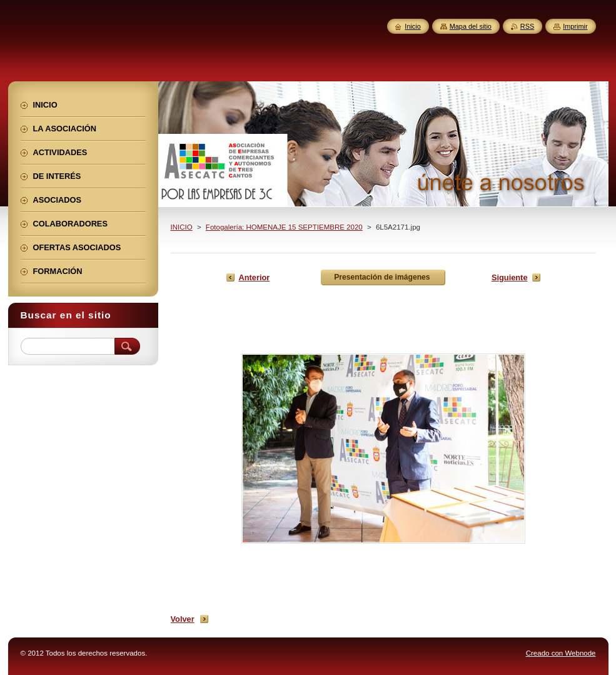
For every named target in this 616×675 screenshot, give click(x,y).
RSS (527, 26)
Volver (183, 619)
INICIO (182, 227)
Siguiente (510, 277)
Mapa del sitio (471, 26)
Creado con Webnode (561, 653)
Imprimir (575, 26)
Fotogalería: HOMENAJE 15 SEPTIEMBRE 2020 (284, 227)
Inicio (412, 26)
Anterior (255, 277)
